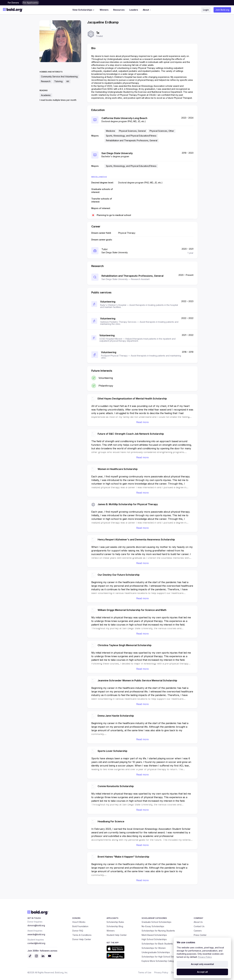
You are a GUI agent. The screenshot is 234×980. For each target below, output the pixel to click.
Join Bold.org (222, 10)
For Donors (13, 3)
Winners (104, 10)
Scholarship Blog (115, 926)
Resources (119, 10)
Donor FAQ (78, 931)
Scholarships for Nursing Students (158, 931)
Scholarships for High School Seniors (160, 957)
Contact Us (199, 926)
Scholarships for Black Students (157, 944)
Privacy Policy (161, 972)
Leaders (134, 10)
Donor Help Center (82, 939)
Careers (198, 931)
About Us (198, 922)
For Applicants (31, 3)
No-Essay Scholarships (153, 926)
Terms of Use (145, 972)
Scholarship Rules (115, 922)
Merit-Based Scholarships (154, 935)
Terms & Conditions (82, 935)
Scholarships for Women (154, 948)
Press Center (200, 935)
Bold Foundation (80, 926)
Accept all (202, 972)
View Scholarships (84, 10)
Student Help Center (117, 935)
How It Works (79, 922)
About (147, 10)
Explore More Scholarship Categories (160, 961)
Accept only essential (202, 964)
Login (206, 10)
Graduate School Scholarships (156, 922)
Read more (142, 422)
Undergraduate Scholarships (156, 952)
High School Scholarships (154, 939)
